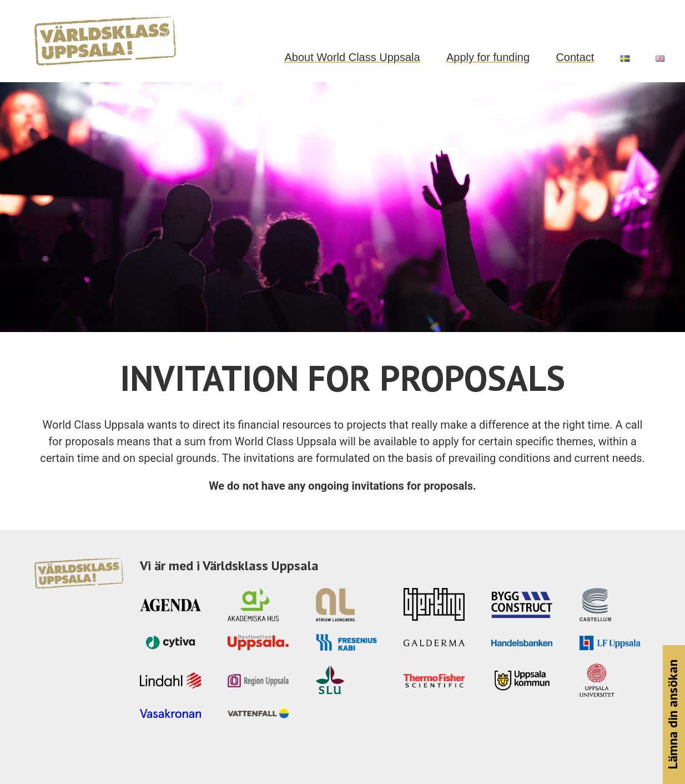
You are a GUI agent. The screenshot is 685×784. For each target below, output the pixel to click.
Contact (575, 57)
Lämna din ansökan (673, 715)
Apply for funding (488, 57)
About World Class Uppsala (352, 57)
